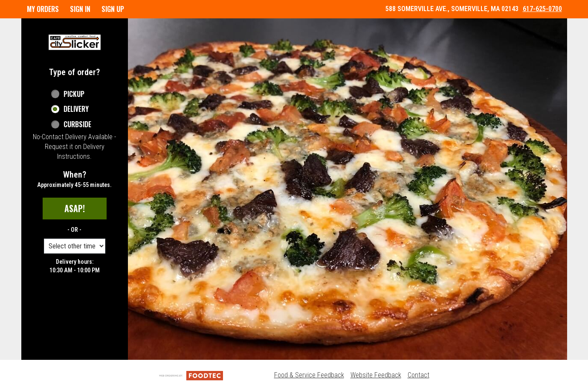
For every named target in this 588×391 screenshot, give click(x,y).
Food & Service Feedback (309, 375)
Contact (419, 375)
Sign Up (113, 9)
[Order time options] (75, 246)
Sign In (80, 9)
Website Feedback (376, 375)
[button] (75, 42)
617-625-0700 (542, 9)
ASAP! (75, 208)
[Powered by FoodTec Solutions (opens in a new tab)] (191, 375)
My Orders (43, 9)
